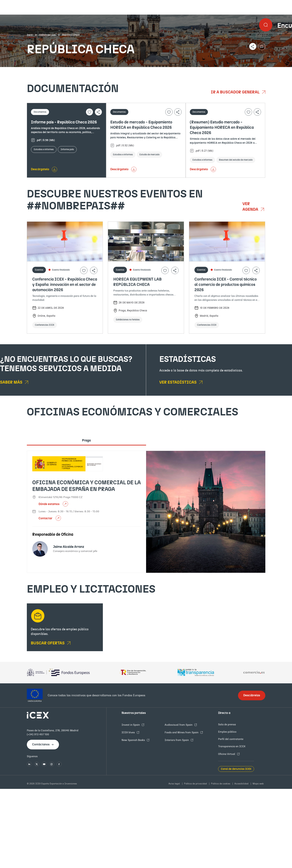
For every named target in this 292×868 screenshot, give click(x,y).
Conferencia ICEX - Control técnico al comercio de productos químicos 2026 (226, 285)
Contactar (46, 518)
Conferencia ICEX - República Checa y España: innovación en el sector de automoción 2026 (65, 285)
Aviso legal (174, 784)
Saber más (12, 382)
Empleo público (227, 732)
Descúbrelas (252, 695)
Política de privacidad (196, 784)
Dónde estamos (49, 504)
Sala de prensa (227, 724)
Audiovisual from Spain (179, 725)
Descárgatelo (40, 169)
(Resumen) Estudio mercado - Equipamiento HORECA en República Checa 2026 (222, 128)
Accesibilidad (242, 784)
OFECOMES (173, 70)
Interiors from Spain (177, 740)
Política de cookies (221, 784)
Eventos (106, 70)
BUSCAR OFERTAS (48, 643)
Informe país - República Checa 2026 (64, 122)
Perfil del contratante (231, 739)
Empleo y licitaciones (252, 70)
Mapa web (258, 784)
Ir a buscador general (236, 92)
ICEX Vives (129, 732)
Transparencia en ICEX (232, 746)
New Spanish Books (134, 740)
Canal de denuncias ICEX (236, 769)
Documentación (35, 70)
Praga (86, 440)
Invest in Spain (131, 725)
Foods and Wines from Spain (182, 732)
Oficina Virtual (227, 754)
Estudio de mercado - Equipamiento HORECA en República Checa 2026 (141, 125)
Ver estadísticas (178, 382)
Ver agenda (251, 207)
